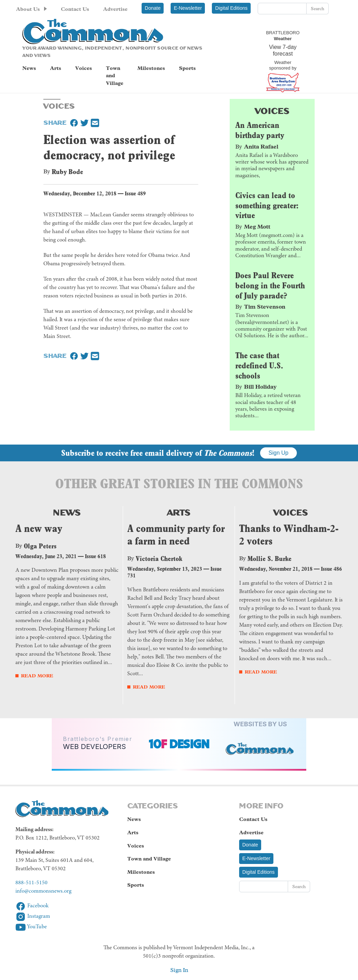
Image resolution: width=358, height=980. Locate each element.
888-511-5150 (31, 883)
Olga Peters (40, 546)
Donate (153, 8)
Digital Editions (231, 8)
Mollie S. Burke (270, 559)
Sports (187, 68)
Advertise (115, 9)
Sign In (179, 970)
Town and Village (115, 76)
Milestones (151, 68)
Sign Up (278, 453)
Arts (56, 68)
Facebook (32, 906)
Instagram (33, 916)
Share (55, 122)
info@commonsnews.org (43, 891)
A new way (39, 528)
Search (317, 9)
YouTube (31, 927)
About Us (28, 9)
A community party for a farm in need (176, 535)
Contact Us (75, 9)
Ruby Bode (67, 172)
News (29, 68)
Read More (37, 676)
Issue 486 (331, 569)
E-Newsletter (188, 8)
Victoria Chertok (159, 559)
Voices (84, 68)
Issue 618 (95, 556)
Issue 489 (135, 193)
